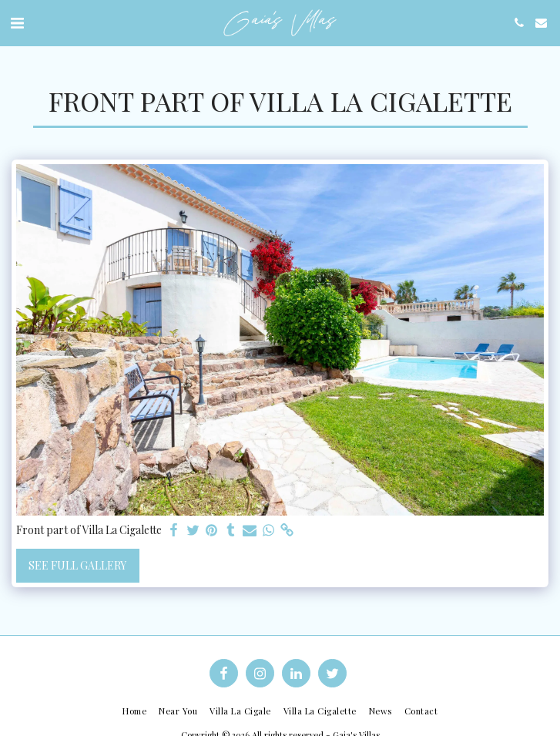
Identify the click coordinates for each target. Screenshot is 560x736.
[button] (17, 22)
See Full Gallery (77, 565)
